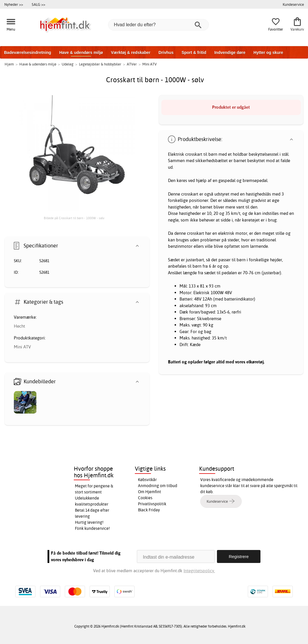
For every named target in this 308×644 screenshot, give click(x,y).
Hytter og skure (268, 52)
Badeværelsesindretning (28, 52)
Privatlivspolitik (152, 504)
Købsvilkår (147, 480)
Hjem (9, 64)
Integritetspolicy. (199, 571)
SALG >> (38, 4)
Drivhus (166, 52)
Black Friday (149, 510)
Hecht (19, 326)
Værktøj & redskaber (131, 52)
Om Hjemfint (150, 492)
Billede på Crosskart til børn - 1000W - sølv (74, 218)
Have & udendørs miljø (81, 52)
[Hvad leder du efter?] (158, 25)
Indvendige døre (230, 52)
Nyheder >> (14, 4)
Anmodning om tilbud (158, 486)
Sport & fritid (194, 52)
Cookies (145, 498)
